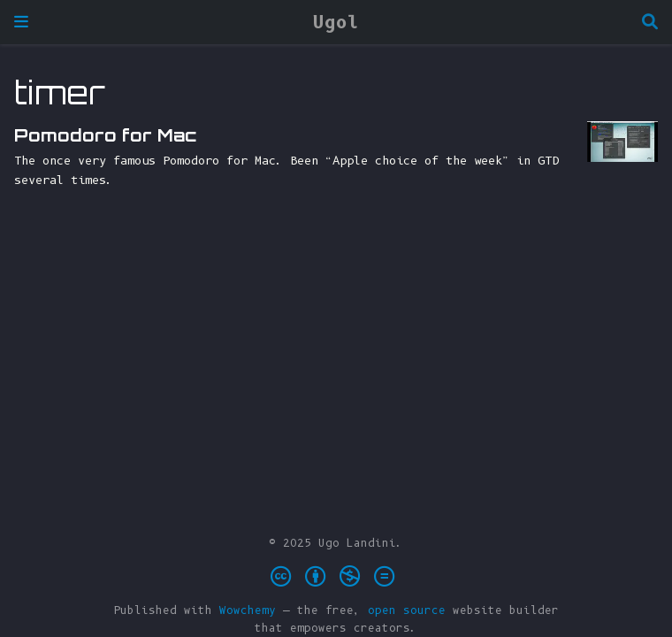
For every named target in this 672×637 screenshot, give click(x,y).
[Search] (650, 23)
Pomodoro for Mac (106, 135)
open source (407, 610)
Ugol (336, 22)
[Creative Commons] (336, 576)
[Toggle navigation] (21, 22)
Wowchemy (248, 610)
